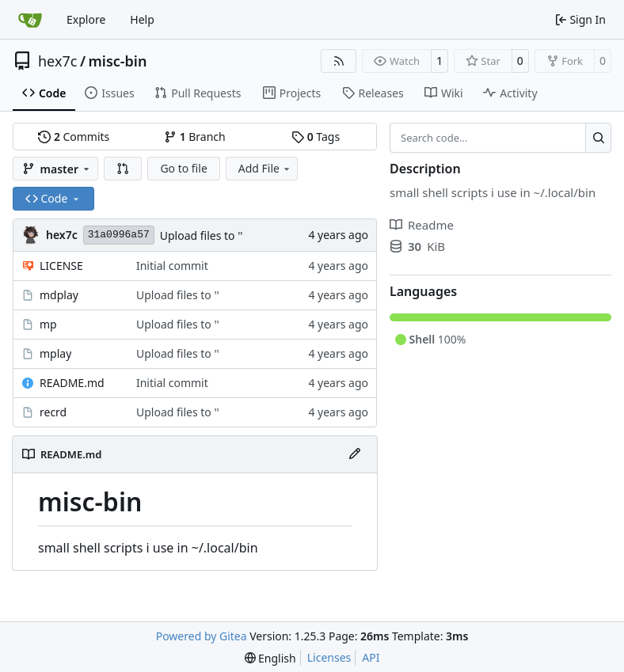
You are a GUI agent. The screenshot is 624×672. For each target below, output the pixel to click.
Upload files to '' (202, 235)
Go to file (183, 168)
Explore (86, 19)
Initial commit (172, 266)
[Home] (30, 20)
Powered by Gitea (202, 636)
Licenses (329, 657)
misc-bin (118, 61)
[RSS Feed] (339, 61)
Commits (74, 137)
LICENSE (61, 266)
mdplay (59, 295)
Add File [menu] (265, 168)
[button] (123, 169)
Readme (422, 225)
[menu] (270, 658)
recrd (53, 412)
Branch (195, 137)
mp (48, 324)
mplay (55, 353)
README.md (72, 383)
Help (142, 19)
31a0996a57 (119, 235)
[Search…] (598, 138)
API (371, 657)
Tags (316, 137)
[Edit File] (355, 454)
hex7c (57, 61)
